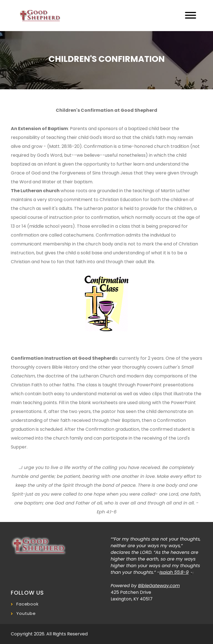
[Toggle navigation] (191, 16)
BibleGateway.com (159, 586)
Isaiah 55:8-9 (174, 572)
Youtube (26, 613)
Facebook (27, 604)
